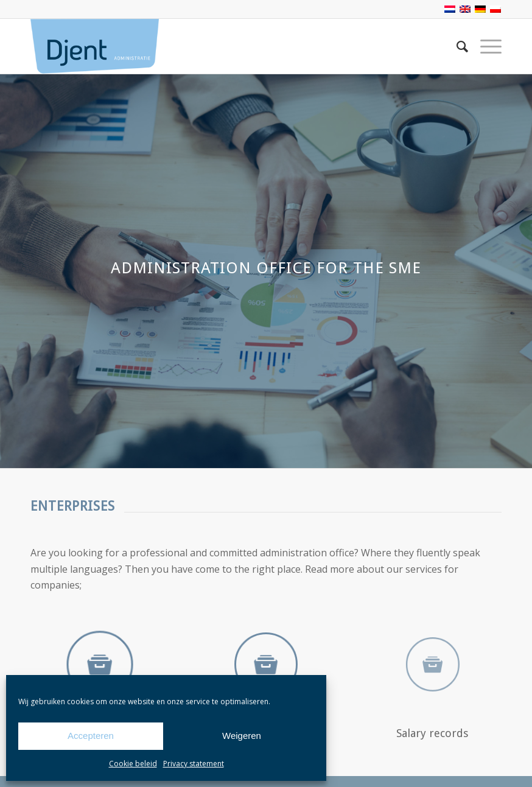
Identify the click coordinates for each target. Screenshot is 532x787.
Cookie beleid (133, 764)
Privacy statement (194, 764)
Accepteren (91, 736)
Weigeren (242, 736)
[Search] (456, 46)
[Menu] (485, 46)
